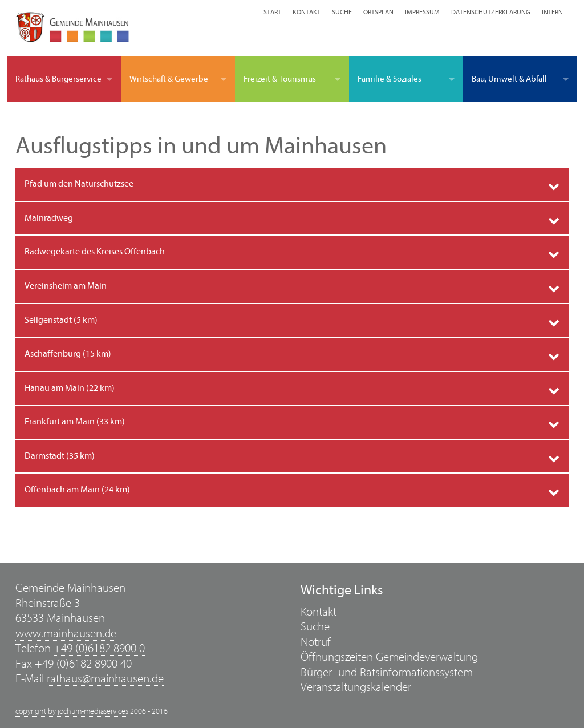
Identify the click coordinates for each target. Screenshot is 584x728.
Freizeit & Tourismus (280, 79)
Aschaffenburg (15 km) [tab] (68, 354)
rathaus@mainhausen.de (105, 679)
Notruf (316, 642)
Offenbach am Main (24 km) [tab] (77, 490)
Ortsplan (378, 12)
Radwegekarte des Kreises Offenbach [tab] (95, 252)
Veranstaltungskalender (356, 687)
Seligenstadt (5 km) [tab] (61, 320)
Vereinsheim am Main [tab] (66, 286)
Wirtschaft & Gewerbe (169, 79)
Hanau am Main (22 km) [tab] (70, 388)
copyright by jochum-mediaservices (72, 711)
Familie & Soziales (390, 79)
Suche (342, 12)
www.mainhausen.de (66, 634)
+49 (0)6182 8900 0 (99, 648)
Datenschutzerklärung (491, 12)
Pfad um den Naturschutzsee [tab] (79, 184)
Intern (552, 12)
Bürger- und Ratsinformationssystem (387, 672)
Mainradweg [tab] (49, 218)
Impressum (422, 12)
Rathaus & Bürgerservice (58, 79)
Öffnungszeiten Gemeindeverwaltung (389, 657)
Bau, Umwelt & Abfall (509, 79)
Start (272, 12)
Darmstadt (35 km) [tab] (60, 456)
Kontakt (307, 12)
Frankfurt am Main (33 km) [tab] (75, 422)
